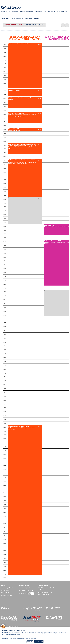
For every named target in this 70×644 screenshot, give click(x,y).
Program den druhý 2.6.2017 (35, 25)
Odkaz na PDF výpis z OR (45, 592)
